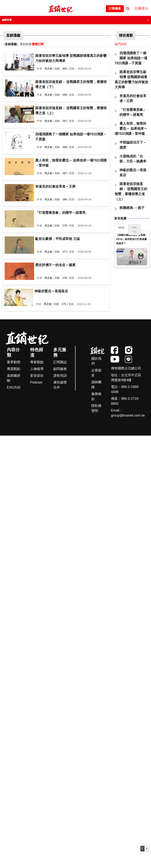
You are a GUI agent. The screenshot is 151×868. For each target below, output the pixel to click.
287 (65, 173)
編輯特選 (7, 20)
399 (65, 95)
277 (65, 252)
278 (65, 226)
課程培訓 (60, 376)
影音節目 (37, 376)
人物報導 (37, 369)
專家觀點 (37, 362)
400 (65, 69)
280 (65, 199)
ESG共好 (14, 387)
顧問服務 (60, 369)
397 (65, 121)
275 (64, 304)
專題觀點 (14, 369)
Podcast (36, 382)
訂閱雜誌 (60, 362)
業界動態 (14, 362)
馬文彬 (48, 69)
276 (65, 278)
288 (65, 147)
